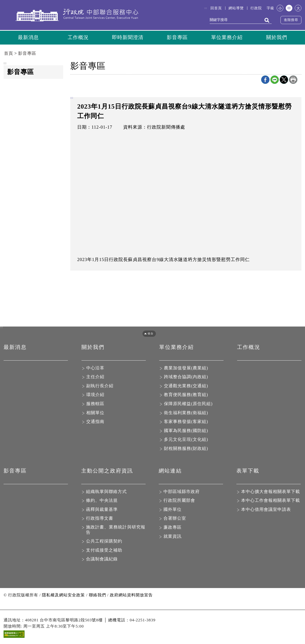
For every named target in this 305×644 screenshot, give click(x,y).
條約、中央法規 (102, 501)
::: (206, 8)
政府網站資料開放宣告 (131, 596)
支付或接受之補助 (104, 551)
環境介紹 (95, 395)
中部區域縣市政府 (182, 492)
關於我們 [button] (277, 38)
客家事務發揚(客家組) (186, 422)
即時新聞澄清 (128, 38)
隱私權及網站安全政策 (63, 596)
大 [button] (298, 8)
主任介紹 (95, 377)
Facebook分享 (265, 80)
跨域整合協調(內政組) (186, 377)
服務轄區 (95, 404)
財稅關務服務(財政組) (186, 449)
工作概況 (78, 38)
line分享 (275, 80)
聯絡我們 (97, 596)
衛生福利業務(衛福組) (186, 413)
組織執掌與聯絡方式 (106, 492)
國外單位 (173, 510)
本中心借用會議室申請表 (266, 510)
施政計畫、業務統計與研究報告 (116, 530)
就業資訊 (173, 537)
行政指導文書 (100, 519)
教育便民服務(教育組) (186, 395)
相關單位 (95, 413)
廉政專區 (173, 528)
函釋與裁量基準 (102, 510)
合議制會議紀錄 (102, 560)
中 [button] (289, 8)
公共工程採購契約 (104, 542)
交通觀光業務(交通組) (186, 386)
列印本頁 (293, 80)
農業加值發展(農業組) (186, 368)
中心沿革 (95, 368)
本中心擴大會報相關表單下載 (271, 492)
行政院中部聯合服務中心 (77, 16)
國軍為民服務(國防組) (186, 431)
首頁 (9, 54)
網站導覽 (236, 8)
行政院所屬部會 (179, 501)
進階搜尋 (291, 20)
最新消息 (28, 38)
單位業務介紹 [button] (227, 38)
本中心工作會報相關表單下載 (271, 501)
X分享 (284, 80)
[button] (147, 334)
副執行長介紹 (100, 386)
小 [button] (280, 8)
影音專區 (177, 38)
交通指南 (95, 422)
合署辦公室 (175, 519)
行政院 (256, 8)
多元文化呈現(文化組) (186, 440)
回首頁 (216, 8)
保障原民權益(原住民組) (188, 404)
